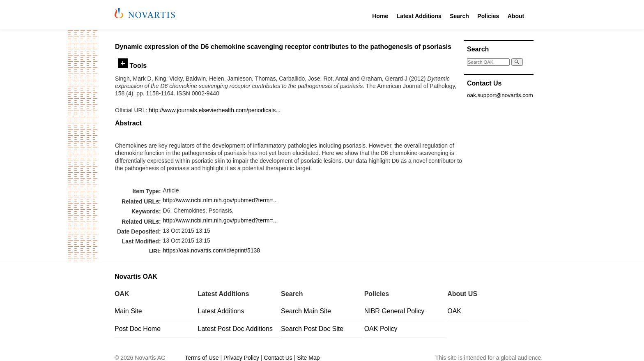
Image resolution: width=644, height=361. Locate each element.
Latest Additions (419, 16)
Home (380, 16)
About (516, 16)
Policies (488, 16)
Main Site (128, 311)
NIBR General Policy (394, 311)
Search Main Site (306, 311)
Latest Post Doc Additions (235, 329)
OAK (454, 311)
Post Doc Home (138, 329)
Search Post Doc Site (312, 329)
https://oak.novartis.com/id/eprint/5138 (212, 250)
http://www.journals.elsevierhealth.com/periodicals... (215, 110)
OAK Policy (381, 329)
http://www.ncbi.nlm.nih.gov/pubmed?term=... (221, 200)
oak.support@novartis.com (500, 95)
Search (459, 16)
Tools (132, 65)
